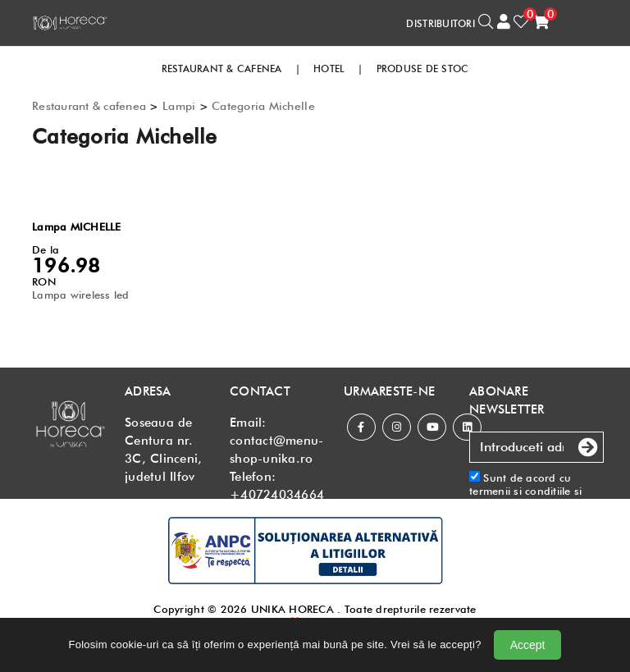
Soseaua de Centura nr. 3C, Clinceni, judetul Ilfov (163, 450)
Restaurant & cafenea (89, 106)
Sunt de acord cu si (536, 498)
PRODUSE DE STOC (423, 69)
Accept (528, 645)
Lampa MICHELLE (77, 226)
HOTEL (329, 69)
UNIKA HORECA (292, 609)
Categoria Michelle (263, 106)
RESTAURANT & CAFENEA (222, 69)
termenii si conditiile (520, 491)
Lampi (179, 106)
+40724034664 (277, 495)
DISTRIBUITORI (440, 23)
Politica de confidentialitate (510, 510)
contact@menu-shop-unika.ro (276, 450)
